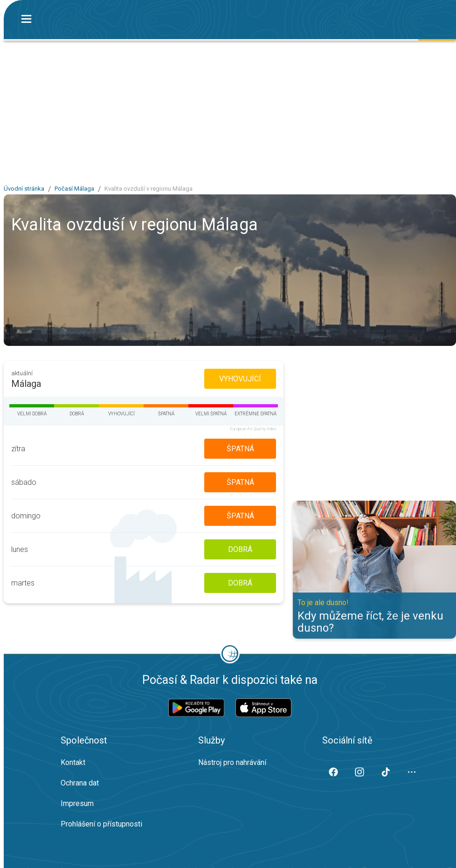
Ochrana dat (80, 783)
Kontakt (73, 762)
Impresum (77, 803)
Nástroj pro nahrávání (232, 762)
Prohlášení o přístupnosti (101, 824)
